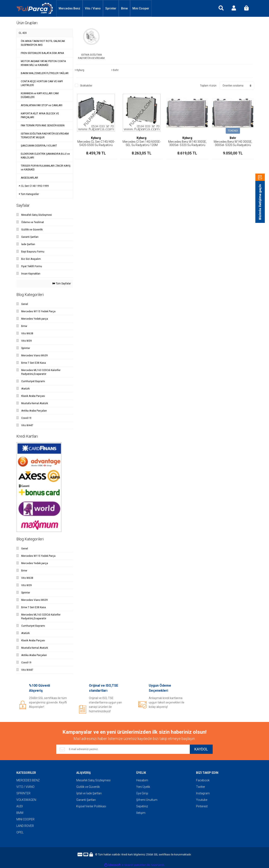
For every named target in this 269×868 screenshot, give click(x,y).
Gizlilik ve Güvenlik (88, 787)
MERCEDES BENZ (28, 780)
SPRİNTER (23, 793)
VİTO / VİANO (25, 787)
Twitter (201, 787)
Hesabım (142, 780)
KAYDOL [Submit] (201, 749)
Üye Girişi (142, 793)
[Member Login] (234, 8)
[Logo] (35, 8)
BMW (20, 813)
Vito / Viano (93, 8)
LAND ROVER (25, 826)
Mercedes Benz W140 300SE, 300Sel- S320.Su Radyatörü (187, 143)
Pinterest (202, 806)
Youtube (202, 800)
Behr (233, 138)
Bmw (124, 8)
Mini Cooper (141, 8)
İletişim (141, 813)
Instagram (203, 793)
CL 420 (23, 33)
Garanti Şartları (86, 800)
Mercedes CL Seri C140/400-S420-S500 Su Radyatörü (96, 143)
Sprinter (111, 8)
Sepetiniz (142, 806)
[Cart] (246, 8)
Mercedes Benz (69, 8)
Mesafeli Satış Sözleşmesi (93, 780)
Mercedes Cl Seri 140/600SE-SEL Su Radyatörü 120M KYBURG (142, 145)
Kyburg (96, 138)
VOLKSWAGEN (26, 800)
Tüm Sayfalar (62, 284)
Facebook (203, 780)
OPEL (20, 832)
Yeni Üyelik (143, 787)
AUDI (20, 806)
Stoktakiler (86, 86)
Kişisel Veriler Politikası (91, 806)
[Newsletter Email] (123, 749)
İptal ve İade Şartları (89, 793)
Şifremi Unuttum (147, 800)
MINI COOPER (25, 819)
